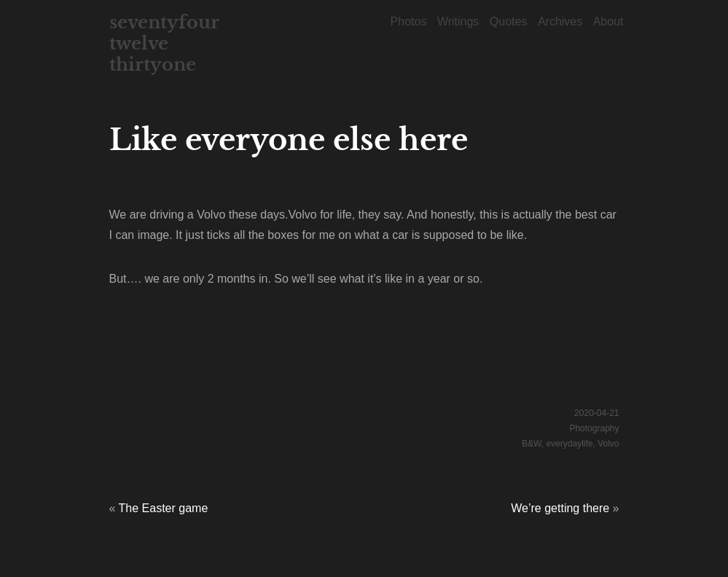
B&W (532, 444)
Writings (458, 21)
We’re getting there (560, 508)
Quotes (509, 21)
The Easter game (164, 508)
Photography (594, 428)
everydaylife (569, 444)
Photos (409, 21)
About (608, 21)
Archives (560, 21)
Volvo (608, 444)
